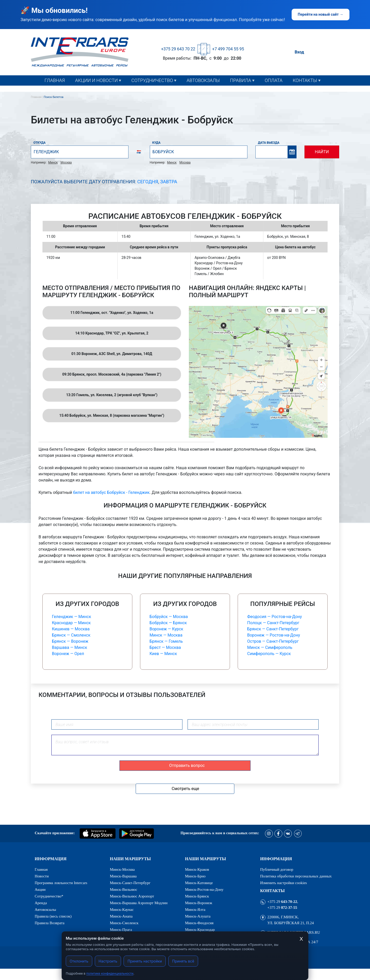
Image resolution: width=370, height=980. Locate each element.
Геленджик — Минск (72, 617)
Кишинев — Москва (71, 629)
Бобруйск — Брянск (168, 623)
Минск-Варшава (123, 876)
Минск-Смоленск (124, 923)
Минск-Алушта (198, 916)
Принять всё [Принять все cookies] (183, 961)
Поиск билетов (54, 97)
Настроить (108, 961)
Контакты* (306, 91)
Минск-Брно (195, 876)
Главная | (37, 97)
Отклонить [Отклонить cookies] (79, 961)
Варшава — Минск (70, 647)
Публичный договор (277, 870)
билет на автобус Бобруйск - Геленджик (111, 492)
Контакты (305, 80)
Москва (66, 162)
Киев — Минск (163, 654)
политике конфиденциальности (110, 973)
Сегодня (148, 182)
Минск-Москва (122, 870)
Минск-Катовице (199, 883)
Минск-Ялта (195, 910)
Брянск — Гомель (166, 641)
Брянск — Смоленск (71, 635)
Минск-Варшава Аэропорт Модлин (139, 903)
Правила (240, 80)
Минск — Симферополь (270, 647)
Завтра (169, 182)
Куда (156, 143)
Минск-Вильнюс (124, 890)
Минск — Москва (166, 635)
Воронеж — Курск (166, 629)
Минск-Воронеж (199, 903)
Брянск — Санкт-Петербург (273, 629)
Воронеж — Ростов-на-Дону (274, 635)
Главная (55, 80)
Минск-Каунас (122, 910)
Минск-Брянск (197, 896)
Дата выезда (269, 143)
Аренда (41, 903)
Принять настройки (145, 961)
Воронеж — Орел (68, 654)
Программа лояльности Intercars (61, 883)
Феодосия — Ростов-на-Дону (275, 617)
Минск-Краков (197, 870)
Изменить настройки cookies (284, 883)
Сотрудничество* (151, 91)
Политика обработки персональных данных (296, 876)
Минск (53, 162)
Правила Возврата (50, 923)
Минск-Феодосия (199, 923)
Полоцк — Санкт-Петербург (273, 623)
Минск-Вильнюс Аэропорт (132, 896)
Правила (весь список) (255, 91)
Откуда (39, 143)
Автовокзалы (203, 80)
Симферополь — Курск (269, 654)
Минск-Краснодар (200, 930)
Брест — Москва (165, 647)
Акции (40, 890)
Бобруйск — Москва (169, 617)
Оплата (274, 80)
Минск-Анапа (121, 916)
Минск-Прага (121, 930)
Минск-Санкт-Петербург (130, 883)
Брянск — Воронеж (70, 641)
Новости (87, 91)
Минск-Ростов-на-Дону (204, 890)
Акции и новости (96, 80)
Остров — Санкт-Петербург (273, 641)
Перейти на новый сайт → (321, 15)
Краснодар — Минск (71, 623)
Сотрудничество (152, 80)
